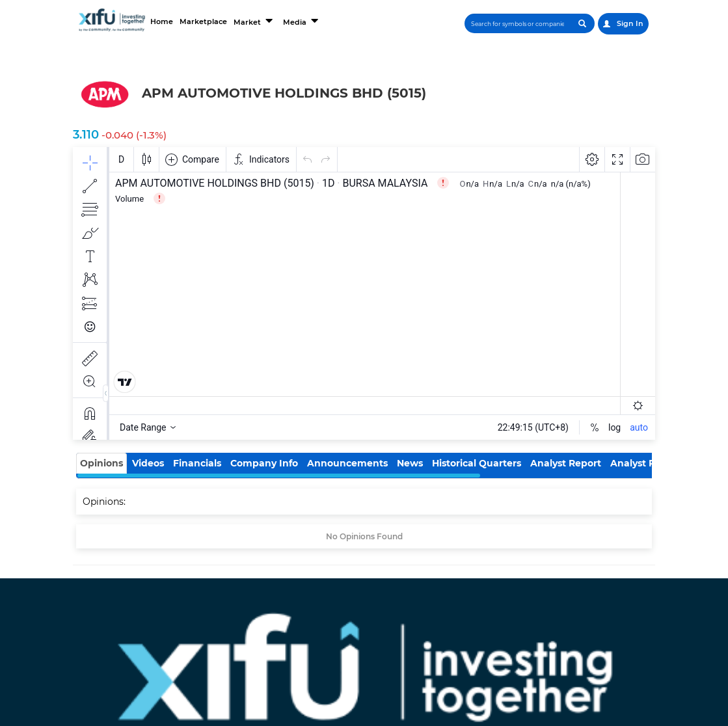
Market (254, 20)
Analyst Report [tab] (566, 463)
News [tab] (410, 463)
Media (302, 20)
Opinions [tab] (101, 463)
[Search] (518, 23)
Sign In (623, 23)
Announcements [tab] (347, 463)
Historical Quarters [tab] (477, 463)
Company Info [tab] (264, 463)
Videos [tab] (148, 463)
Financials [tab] (197, 463)
